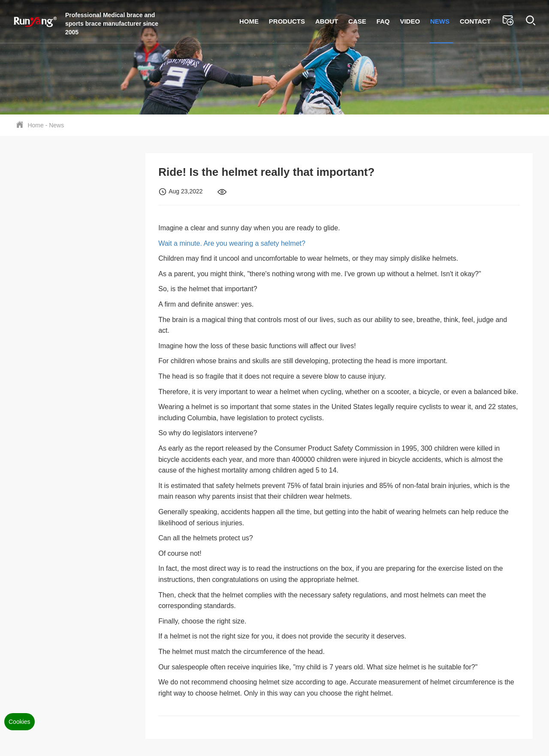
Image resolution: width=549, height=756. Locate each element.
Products (287, 21)
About (327, 21)
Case (357, 21)
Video (410, 21)
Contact (475, 21)
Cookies (20, 722)
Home (249, 21)
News (440, 21)
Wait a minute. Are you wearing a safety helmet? (232, 243)
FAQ (383, 21)
